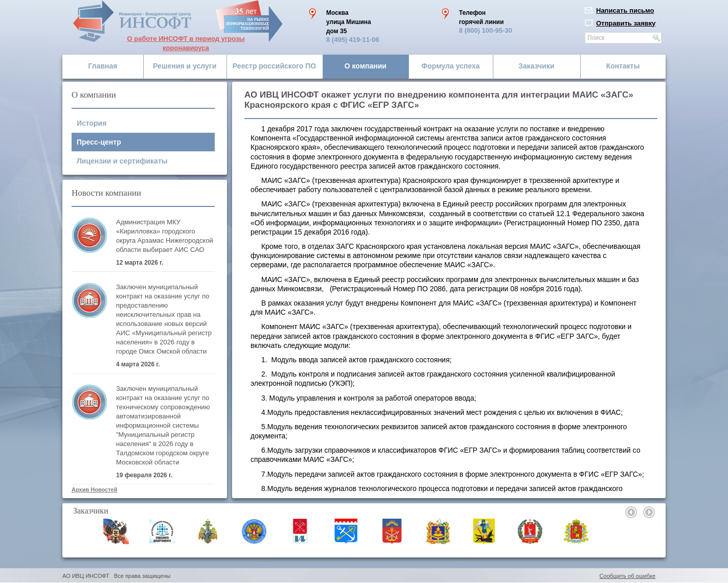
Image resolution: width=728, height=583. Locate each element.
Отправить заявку (626, 23)
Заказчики (536, 66)
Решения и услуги (185, 66)
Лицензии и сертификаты (122, 161)
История (92, 123)
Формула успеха (450, 66)
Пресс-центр (99, 142)
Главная (103, 66)
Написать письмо (625, 10)
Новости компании (106, 193)
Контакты (623, 66)
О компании (366, 66)
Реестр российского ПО (274, 66)
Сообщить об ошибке (628, 576)
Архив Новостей (94, 489)
